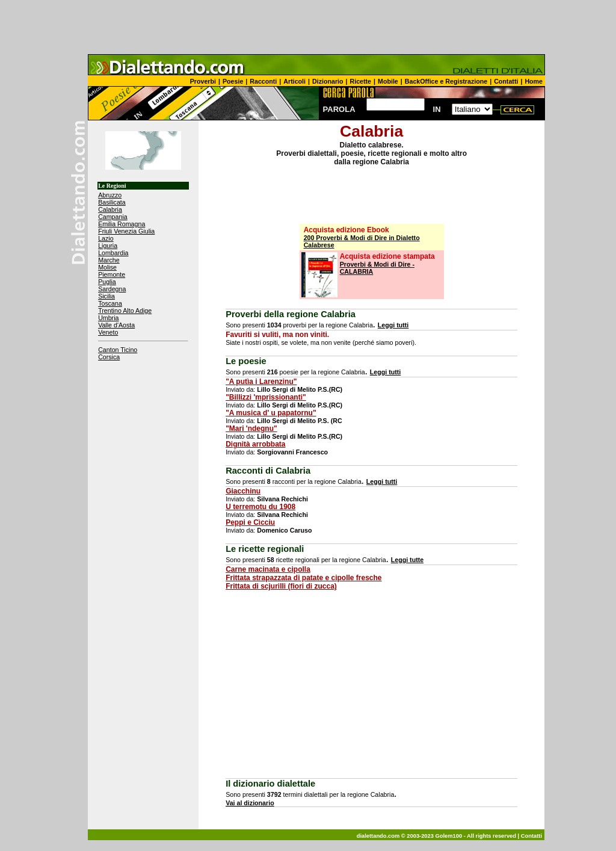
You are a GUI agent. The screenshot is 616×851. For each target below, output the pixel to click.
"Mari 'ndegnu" (251, 429)
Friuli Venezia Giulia (126, 231)
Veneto (108, 332)
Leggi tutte (407, 560)
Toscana (110, 303)
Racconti (263, 81)
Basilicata (112, 202)
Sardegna (112, 289)
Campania (113, 217)
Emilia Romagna (122, 224)
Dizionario (328, 81)
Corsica (109, 357)
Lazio (106, 238)
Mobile (388, 81)
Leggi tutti (393, 325)
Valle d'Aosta (116, 325)
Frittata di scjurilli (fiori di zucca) (281, 586)
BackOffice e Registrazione (446, 81)
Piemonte (112, 274)
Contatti (506, 81)
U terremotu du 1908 (260, 507)
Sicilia (106, 296)
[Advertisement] (308, 27)
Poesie (233, 81)
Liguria (108, 246)
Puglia (107, 282)
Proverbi (203, 81)
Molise (107, 267)
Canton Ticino (118, 350)
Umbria (108, 318)
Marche (109, 260)
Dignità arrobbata (255, 444)
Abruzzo (110, 195)
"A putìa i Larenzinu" (261, 382)
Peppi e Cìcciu (250, 522)
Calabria (110, 209)
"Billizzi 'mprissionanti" (266, 397)
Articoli (294, 81)
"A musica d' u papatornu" (271, 413)
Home (534, 81)
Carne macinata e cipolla (268, 569)
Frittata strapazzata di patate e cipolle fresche (303, 578)
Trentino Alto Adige (125, 311)
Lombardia (113, 253)
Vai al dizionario (250, 803)
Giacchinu (243, 491)
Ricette (361, 81)
